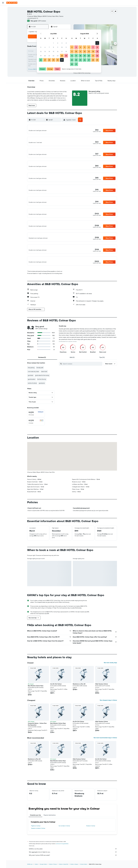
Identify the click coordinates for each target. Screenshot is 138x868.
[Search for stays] (3, 12)
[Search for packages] (3, 19)
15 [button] (53, 51)
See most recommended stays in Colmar (105, 750)
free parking (31, 380)
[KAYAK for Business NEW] (3, 35)
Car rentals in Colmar (64, 838)
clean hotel (44, 383)
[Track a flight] (3, 32)
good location (32, 391)
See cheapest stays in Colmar (108, 712)
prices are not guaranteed (62, 856)
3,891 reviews (42, 21)
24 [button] (62, 56)
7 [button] (49, 47)
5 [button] (41, 47)
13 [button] (45, 51)
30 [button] (58, 60)
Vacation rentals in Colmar (38, 840)
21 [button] (49, 56)
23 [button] (58, 56)
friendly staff (40, 380)
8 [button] (53, 47)
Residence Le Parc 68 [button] (79, 696)
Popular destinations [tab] (50, 827)
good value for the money (42, 387)
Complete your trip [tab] (35, 827)
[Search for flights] (3, 8)
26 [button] (41, 60)
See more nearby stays (110, 675)
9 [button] (58, 47)
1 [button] (53, 43)
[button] (3, 3)
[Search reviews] (82, 376)
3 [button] (62, 43)
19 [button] (41, 56)
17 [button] (62, 51)
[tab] (42, 369)
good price (42, 395)
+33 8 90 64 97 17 (33, 18)
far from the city (42, 391)
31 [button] (62, 60)
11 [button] (66, 47)
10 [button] (62, 47)
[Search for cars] (3, 16)
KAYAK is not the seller (73, 861)
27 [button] (45, 60)
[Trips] (3, 40)
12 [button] (41, 51)
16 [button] (58, 51)
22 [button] (53, 56)
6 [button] (45, 47)
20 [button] (45, 56)
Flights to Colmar (36, 838)
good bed (30, 387)
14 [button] (49, 51)
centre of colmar (32, 395)
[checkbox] (36, 425)
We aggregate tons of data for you (73, 864)
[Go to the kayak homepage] (12, 3)
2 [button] (58, 43)
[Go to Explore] (3, 28)
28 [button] (49, 60)
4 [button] (66, 43)
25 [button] (66, 56)
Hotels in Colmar (91, 838)
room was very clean (33, 383)
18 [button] (66, 51)
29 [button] (53, 60)
